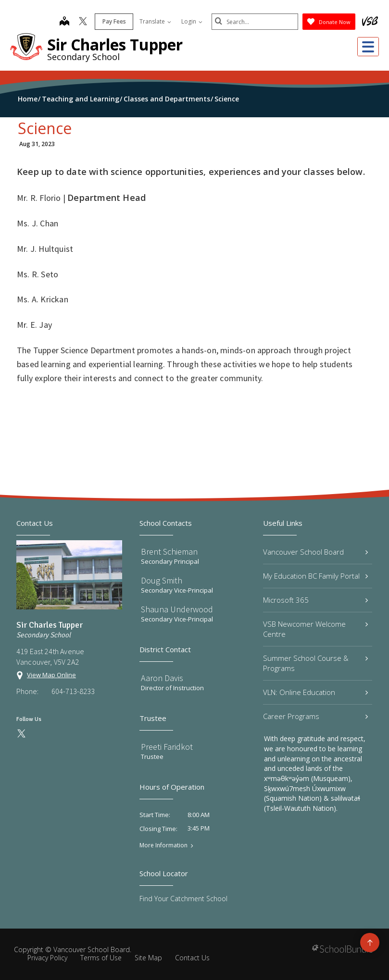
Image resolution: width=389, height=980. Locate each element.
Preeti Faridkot (167, 747)
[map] (64, 22)
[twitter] (83, 22)
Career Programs (315, 716)
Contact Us (192, 958)
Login (192, 21)
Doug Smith (162, 580)
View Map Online (51, 675)
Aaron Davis (162, 678)
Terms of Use (101, 958)
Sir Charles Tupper (115, 44)
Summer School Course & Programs (315, 663)
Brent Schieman (169, 552)
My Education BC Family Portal (315, 576)
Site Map (148, 958)
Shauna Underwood (177, 609)
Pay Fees (114, 21)
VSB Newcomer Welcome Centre (315, 629)
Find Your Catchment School (183, 899)
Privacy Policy (47, 958)
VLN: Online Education (315, 692)
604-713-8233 (73, 691)
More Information (163, 845)
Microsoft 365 (315, 600)
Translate (155, 21)
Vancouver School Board (315, 552)
